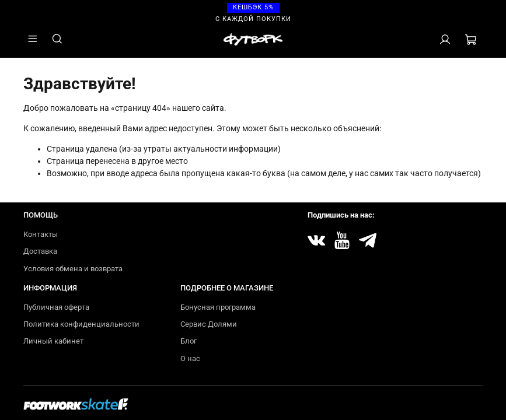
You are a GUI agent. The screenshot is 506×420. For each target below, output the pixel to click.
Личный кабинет (53, 341)
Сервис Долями (209, 324)
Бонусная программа (218, 307)
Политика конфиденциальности (81, 324)
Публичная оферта (56, 307)
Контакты (41, 234)
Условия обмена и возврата (73, 269)
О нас (190, 358)
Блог (189, 341)
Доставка (40, 251)
